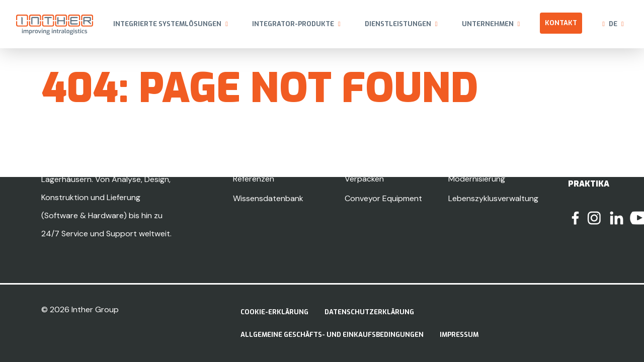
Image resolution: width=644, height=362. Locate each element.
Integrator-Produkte (293, 24)
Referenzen (254, 179)
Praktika (589, 184)
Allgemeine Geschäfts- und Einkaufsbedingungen (332, 335)
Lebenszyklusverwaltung (493, 198)
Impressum (459, 335)
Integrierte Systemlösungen (167, 24)
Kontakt (561, 23)
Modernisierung (477, 179)
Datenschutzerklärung (369, 312)
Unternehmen (488, 24)
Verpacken (364, 179)
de (613, 24)
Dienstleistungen (398, 24)
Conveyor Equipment (383, 198)
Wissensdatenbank (268, 198)
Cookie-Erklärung (274, 312)
